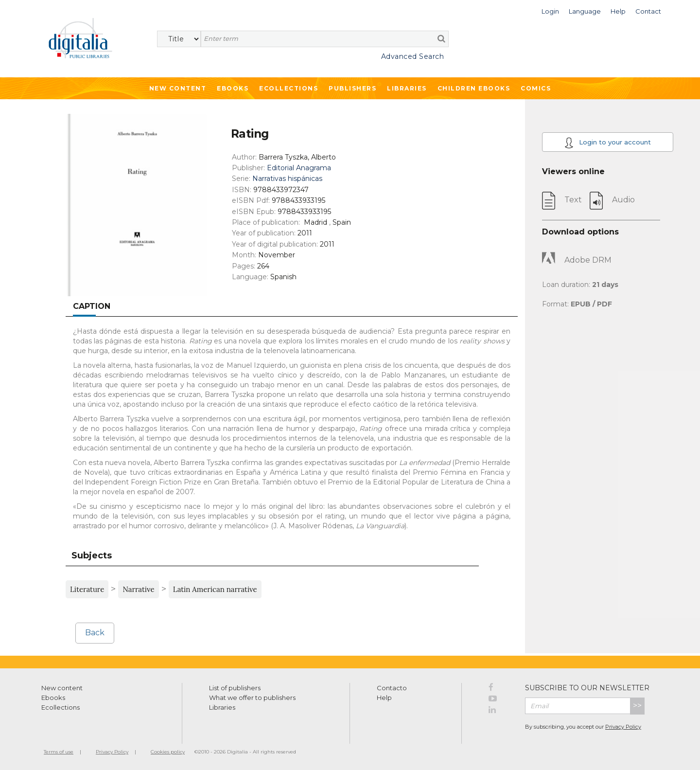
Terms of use (59, 752)
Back (95, 633)
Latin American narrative (215, 589)
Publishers (352, 88)
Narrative (138, 589)
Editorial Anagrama (299, 168)
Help (384, 698)
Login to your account (608, 143)
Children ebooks (474, 88)
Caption (92, 306)
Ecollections (289, 88)
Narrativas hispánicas (287, 179)
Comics (536, 88)
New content (62, 688)
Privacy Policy (623, 727)
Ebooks (233, 88)
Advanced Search (413, 56)
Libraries (407, 88)
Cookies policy (168, 752)
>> (637, 706)
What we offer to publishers (252, 698)
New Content (178, 88)
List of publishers (235, 688)
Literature (87, 589)
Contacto (392, 688)
